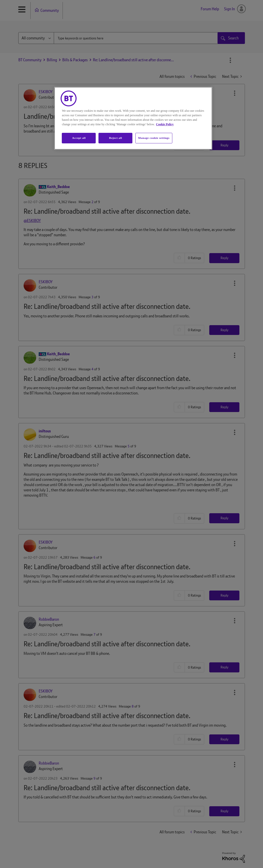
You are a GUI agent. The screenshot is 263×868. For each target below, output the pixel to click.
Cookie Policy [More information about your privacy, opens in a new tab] (165, 124)
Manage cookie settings (154, 138)
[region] (133, 118)
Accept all (79, 138)
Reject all (115, 138)
